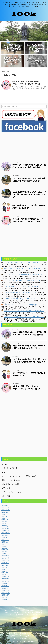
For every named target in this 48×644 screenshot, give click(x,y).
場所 (23, 88)
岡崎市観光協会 (19, 614)
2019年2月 (5, 524)
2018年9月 (5, 535)
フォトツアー (39, 86)
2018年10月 (5, 533)
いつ (29, 86)
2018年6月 (5, 542)
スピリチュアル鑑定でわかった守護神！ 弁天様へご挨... (24, 262)
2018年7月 (5, 540)
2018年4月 (5, 547)
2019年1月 (5, 526)
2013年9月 (5, 597)
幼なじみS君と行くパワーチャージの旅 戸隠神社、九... (24, 275)
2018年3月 (5, 549)
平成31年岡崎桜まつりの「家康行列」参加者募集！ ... (23, 287)
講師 (14, 90)
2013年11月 (5, 593)
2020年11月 (5, 508)
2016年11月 (5, 579)
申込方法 (43, 88)
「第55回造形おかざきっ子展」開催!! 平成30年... (21, 293)
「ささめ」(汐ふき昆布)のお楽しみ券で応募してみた (22, 281)
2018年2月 (5, 551)
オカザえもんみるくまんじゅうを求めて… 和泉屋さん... (24, 311)
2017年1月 (5, 574)
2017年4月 (5, 567)
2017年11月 (5, 558)
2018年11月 (5, 531)
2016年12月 (5, 577)
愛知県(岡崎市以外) (31, 611)
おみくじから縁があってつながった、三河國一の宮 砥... (24, 317)
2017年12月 (5, 556)
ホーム (7, 611)
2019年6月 (5, 517)
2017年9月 (5, 563)
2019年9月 (5, 512)
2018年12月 (5, 528)
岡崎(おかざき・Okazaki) (17, 611)
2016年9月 (5, 584)
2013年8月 (5, 600)
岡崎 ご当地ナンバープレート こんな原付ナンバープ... (24, 268)
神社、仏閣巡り (29, 613)
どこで (33, 86)
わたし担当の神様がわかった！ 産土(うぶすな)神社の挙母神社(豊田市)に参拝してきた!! (29, 194)
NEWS (21, 613)
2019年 (25, 86)
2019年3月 (5, 521)
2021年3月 (5, 505)
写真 (20, 88)
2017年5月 (5, 565)
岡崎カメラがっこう (31, 88)
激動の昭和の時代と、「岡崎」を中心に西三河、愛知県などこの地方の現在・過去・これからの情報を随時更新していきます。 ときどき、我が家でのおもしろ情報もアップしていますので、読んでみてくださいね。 (24, 636)
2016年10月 (5, 581)
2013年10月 (5, 595)
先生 (17, 88)
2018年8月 (5, 537)
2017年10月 (5, 561)
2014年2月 (5, 586)
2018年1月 (5, 554)
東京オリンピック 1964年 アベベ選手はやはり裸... (23, 305)
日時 (38, 88)
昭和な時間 (14, 613)
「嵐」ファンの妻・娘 (31, 614)
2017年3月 (5, 570)
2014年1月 (5, 588)
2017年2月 (5, 572)
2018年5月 (5, 544)
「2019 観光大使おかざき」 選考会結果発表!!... (21, 299)
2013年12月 (5, 590)
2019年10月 (5, 510)
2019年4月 (5, 519)
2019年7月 (5, 514)
